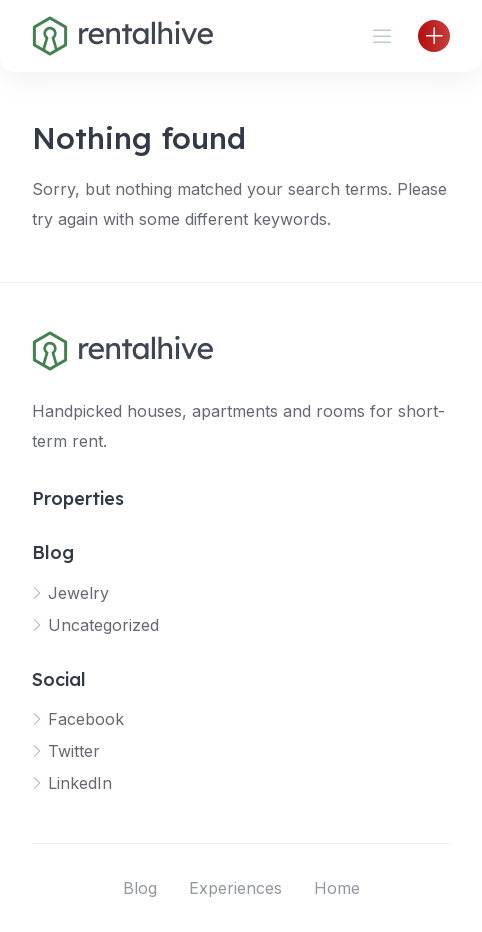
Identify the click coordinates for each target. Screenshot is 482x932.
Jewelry (78, 593)
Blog (140, 888)
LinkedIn (80, 783)
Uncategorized (103, 625)
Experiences (235, 888)
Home (337, 888)
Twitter (74, 751)
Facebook (86, 719)
